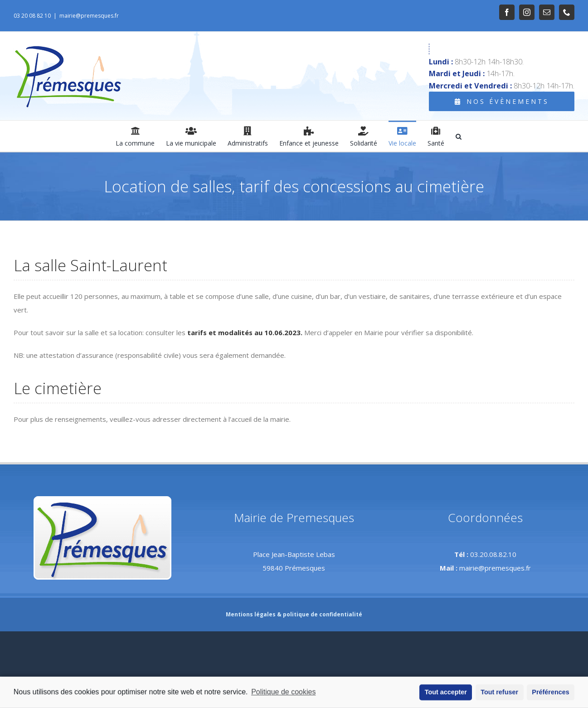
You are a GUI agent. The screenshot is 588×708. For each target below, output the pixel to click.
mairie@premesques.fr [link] (89, 16)
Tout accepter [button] (446, 694)
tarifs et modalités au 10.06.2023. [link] (245, 332)
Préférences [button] (550, 694)
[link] (507, 12)
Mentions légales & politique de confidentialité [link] (294, 614)
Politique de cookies (283, 694)
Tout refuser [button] (499, 694)
